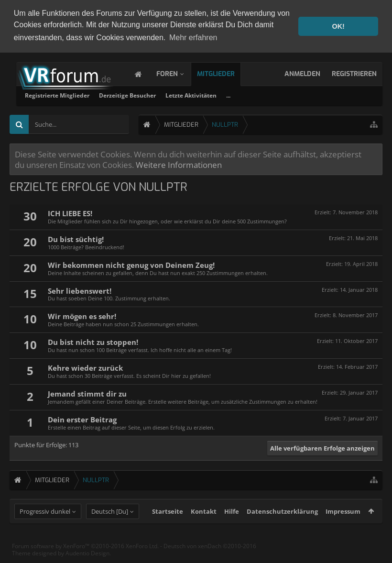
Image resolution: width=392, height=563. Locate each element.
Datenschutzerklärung (282, 529)
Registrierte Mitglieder (180, 94)
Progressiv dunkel (45, 529)
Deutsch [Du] (110, 529)
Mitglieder (225, 72)
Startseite (168, 529)
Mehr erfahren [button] (193, 38)
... (351, 94)
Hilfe (232, 529)
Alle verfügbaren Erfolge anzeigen (322, 447)
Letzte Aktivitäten (313, 94)
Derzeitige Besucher (250, 94)
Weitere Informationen (179, 163)
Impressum (343, 529)
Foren (177, 72)
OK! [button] (338, 26)
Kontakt (204, 529)
